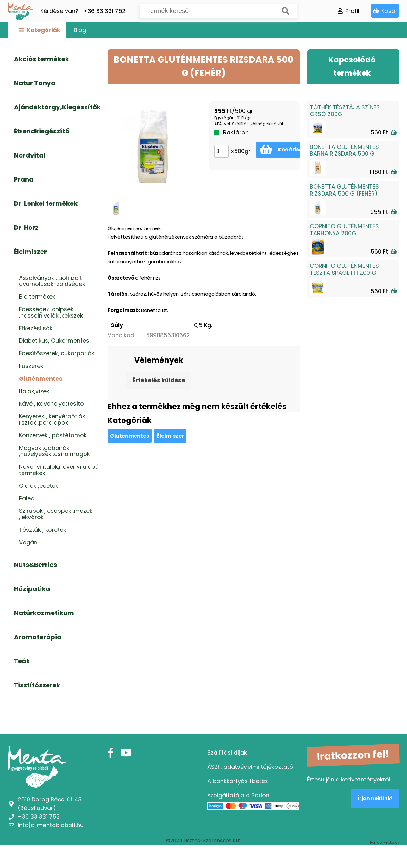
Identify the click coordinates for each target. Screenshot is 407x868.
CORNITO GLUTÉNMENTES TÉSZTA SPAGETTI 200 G (344, 269)
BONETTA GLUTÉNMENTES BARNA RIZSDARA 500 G (344, 150)
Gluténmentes (130, 436)
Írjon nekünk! (375, 798)
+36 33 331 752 (105, 11)
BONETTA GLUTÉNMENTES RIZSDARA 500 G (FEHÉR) (344, 190)
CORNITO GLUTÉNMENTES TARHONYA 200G (344, 230)
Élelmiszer (170, 436)
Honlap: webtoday (385, 843)
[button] (224, 148)
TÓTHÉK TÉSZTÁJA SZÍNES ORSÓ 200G (345, 111)
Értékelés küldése (159, 380)
